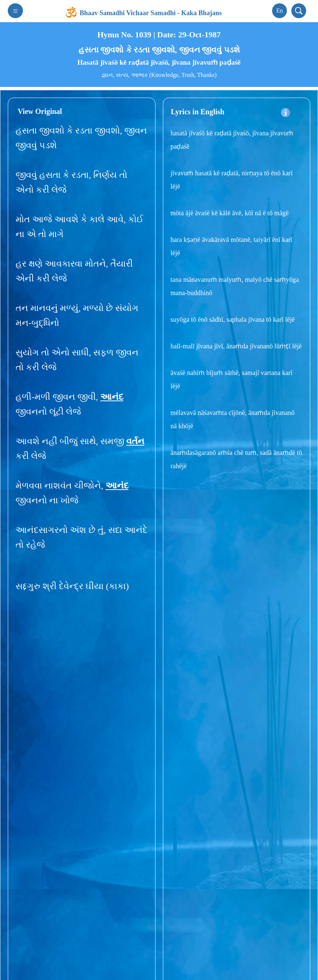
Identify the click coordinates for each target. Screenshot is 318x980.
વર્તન (135, 441)
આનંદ (112, 397)
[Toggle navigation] (15, 11)
